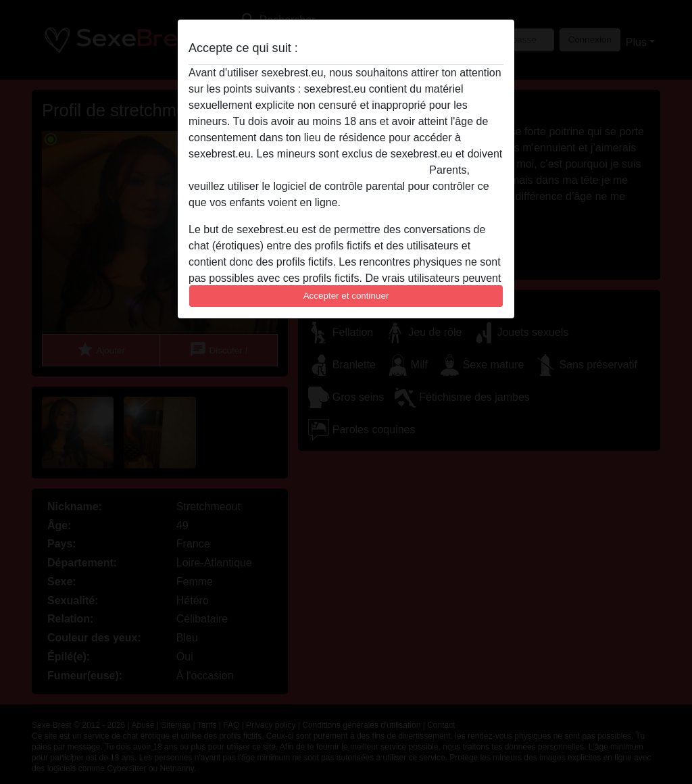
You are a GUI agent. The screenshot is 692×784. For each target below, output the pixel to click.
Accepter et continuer (346, 296)
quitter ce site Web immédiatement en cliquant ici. (307, 170)
